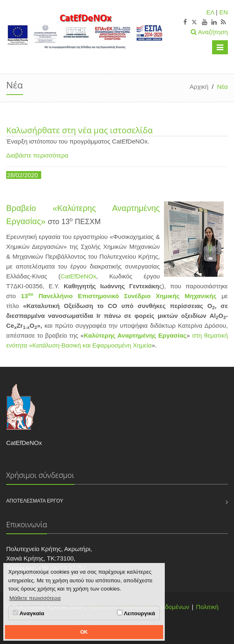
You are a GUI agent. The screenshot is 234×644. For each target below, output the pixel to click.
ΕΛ (210, 12)
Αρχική (199, 87)
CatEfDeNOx (78, 276)
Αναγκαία (28, 613)
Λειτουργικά (136, 613)
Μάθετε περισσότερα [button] (35, 598)
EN (223, 12)
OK (84, 632)
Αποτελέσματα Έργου (35, 501)
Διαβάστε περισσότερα (37, 155)
